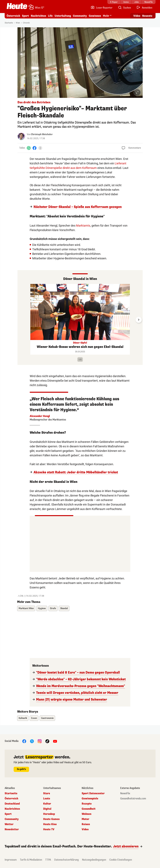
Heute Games (51, 819)
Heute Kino (50, 824)
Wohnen (86, 814)
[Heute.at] (17, 6)
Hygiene (42, 608)
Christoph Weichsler (42, 134)
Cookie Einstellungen (121, 860)
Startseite (9, 23)
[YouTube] (55, 741)
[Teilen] (40, 148)
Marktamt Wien (26, 608)
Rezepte (87, 804)
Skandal (64, 608)
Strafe (53, 608)
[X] (32, 741)
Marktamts (83, 226)
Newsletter (12, 829)
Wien (18, 23)
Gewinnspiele (90, 799)
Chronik (26, 23)
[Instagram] (40, 741)
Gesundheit (89, 809)
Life (50, 16)
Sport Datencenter (93, 793)
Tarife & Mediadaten (31, 860)
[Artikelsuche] (124, 8)
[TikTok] (47, 741)
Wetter (9, 824)
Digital (47, 809)
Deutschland (12, 804)
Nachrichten (38, 16)
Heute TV (49, 829)
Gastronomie (47, 718)
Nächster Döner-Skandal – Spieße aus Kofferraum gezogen (78, 207)
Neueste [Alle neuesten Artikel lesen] (147, 16)
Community (80, 16)
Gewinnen (95, 16)
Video (85, 829)
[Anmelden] (144, 8)
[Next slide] (139, 320)
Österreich (13, 16)
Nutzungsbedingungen (94, 860)
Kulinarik (23, 718)
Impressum (11, 860)
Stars (47, 793)
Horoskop (49, 814)
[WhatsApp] (29, 148)
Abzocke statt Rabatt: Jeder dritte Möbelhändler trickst (76, 472)
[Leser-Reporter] (102, 8)
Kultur (47, 804)
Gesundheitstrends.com (133, 799)
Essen (34, 718)
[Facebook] (35, 148)
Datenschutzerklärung (67, 860)
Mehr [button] (106, 16)
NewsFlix (125, 793)
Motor (85, 819)
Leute (47, 799)
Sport (25, 16)
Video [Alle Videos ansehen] (137, 16)
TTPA (48, 860)
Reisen (86, 824)
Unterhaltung (63, 16)
